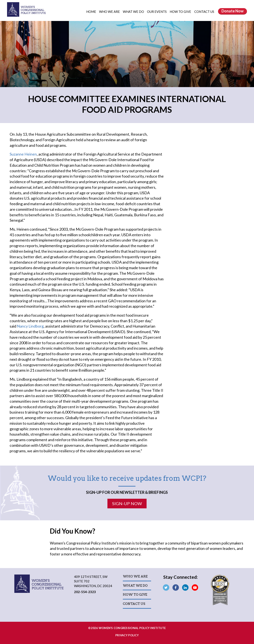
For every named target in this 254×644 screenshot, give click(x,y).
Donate (232, 11)
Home (91, 12)
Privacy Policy (127, 635)
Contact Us (204, 12)
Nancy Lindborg (30, 326)
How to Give (181, 12)
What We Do (134, 12)
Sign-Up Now (127, 503)
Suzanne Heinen (23, 154)
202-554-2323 (85, 592)
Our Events (157, 12)
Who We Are (110, 12)
